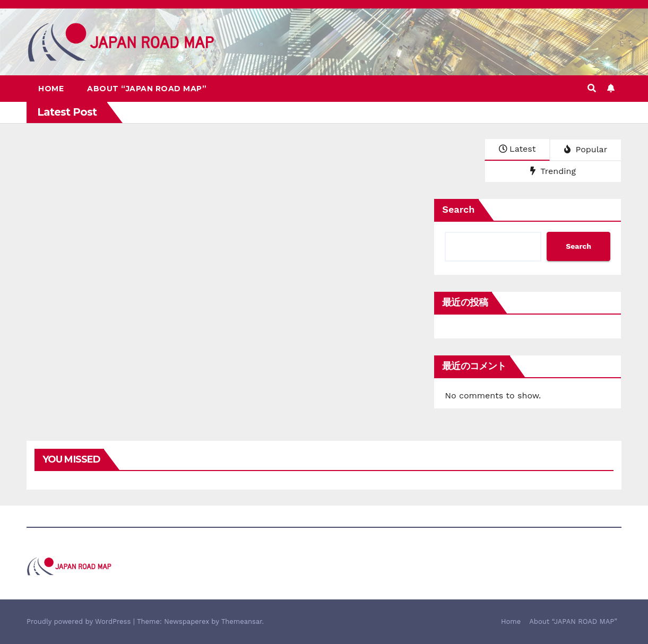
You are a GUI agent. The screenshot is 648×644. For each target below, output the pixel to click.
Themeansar (242, 621)
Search (458, 209)
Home (51, 89)
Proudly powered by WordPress (80, 621)
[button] (592, 88)
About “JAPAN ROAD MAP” (147, 89)
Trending (553, 171)
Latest (517, 149)
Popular (586, 149)
